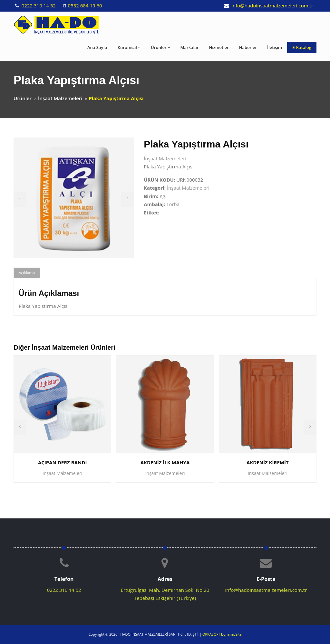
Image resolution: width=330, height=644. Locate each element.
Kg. (163, 196)
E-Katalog (302, 47)
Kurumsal (129, 47)
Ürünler (160, 47)
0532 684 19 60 (84, 5)
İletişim (275, 47)
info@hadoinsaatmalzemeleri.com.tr (272, 5)
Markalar (190, 47)
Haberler (248, 47)
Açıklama (27, 273)
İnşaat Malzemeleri (60, 98)
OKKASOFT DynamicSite (222, 634)
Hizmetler (219, 47)
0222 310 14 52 (38, 5)
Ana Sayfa (97, 47)
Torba (173, 204)
